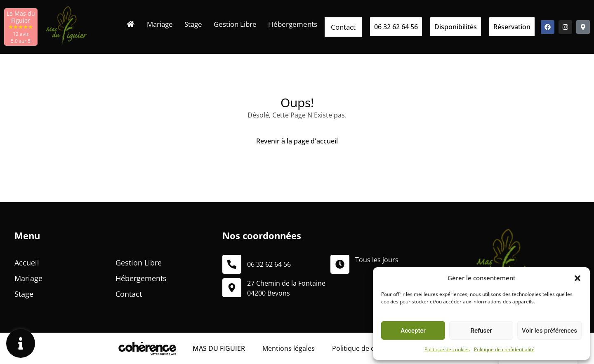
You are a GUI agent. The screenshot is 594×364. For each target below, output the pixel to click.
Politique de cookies (447, 349)
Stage (193, 24)
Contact (343, 27)
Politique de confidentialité (504, 349)
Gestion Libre (235, 24)
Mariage (160, 24)
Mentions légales (289, 348)
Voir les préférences (549, 331)
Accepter (413, 331)
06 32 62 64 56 (269, 264)
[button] (577, 278)
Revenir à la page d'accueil (297, 141)
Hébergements (293, 24)
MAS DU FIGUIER (219, 348)
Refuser (481, 331)
